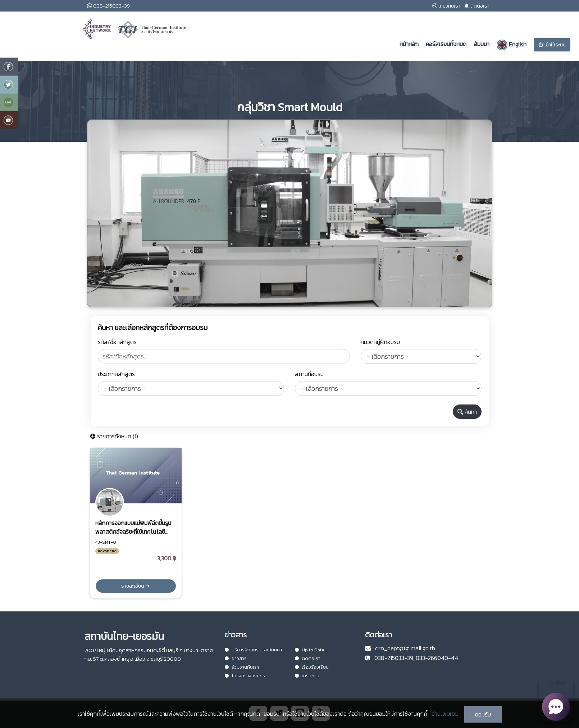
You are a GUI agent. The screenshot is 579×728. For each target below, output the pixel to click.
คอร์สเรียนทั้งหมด (446, 44)
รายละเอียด (136, 586)
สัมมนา (482, 44)
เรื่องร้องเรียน (312, 667)
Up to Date (310, 650)
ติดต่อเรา (308, 658)
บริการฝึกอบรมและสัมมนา (253, 650)
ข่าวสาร (236, 658)
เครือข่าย (307, 676)
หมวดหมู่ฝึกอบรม (380, 342)
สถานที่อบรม (309, 374)
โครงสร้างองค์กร (245, 676)
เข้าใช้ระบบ (552, 45)
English (512, 45)
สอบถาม (556, 701)
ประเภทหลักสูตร (116, 374)
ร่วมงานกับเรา (242, 667)
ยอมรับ (483, 714)
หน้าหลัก (409, 44)
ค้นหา (467, 412)
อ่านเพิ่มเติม (445, 714)
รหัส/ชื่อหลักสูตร (117, 342)
